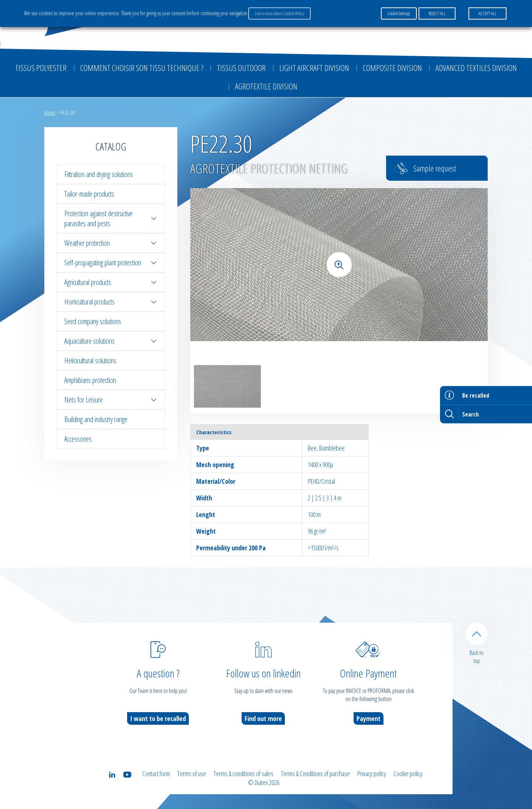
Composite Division (392, 68)
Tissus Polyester (41, 68)
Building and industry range (96, 419)
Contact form (156, 774)
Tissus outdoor (241, 68)
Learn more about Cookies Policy (279, 13)
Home (50, 112)
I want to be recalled (158, 718)
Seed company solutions (93, 321)
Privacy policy (372, 774)
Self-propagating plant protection (111, 263)
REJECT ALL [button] (437, 13)
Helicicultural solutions (90, 361)
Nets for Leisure (111, 400)
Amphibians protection (90, 380)
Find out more (263, 718)
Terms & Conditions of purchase (315, 774)
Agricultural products (111, 282)
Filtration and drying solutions (99, 174)
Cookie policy (408, 774)
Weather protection (111, 243)
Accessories (78, 439)
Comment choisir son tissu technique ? (142, 68)
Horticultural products (111, 302)
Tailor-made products (89, 194)
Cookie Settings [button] (399, 13)
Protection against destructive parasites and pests (111, 218)
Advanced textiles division (476, 68)
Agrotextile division (266, 86)
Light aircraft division (314, 68)
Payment (369, 718)
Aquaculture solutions (111, 341)
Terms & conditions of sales (243, 774)
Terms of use (192, 774)
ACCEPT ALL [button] (487, 13)
